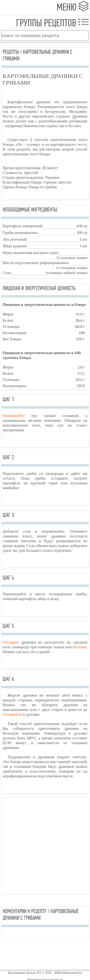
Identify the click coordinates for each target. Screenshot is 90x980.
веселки (80, 647)
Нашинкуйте (14, 416)
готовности (12, 714)
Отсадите (11, 642)
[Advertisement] (45, 846)
